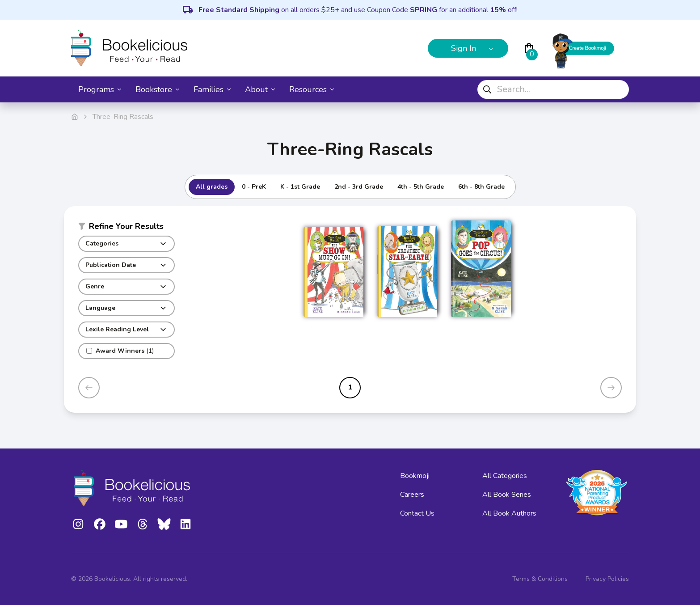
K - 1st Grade (300, 187)
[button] (127, 228)
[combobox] (553, 89)
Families (212, 89)
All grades (212, 187)
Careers (412, 495)
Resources (312, 89)
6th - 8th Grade (481, 187)
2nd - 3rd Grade (359, 187)
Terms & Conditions (540, 579)
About (260, 89)
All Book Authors (509, 513)
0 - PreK (254, 187)
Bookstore (157, 89)
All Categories (505, 476)
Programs (100, 89)
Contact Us (417, 513)
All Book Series (507, 495)
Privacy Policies (607, 579)
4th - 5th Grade (421, 187)
